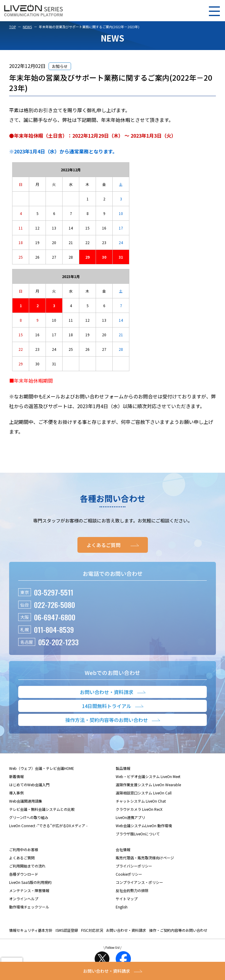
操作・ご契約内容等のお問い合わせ (178, 930)
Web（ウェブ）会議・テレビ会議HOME (42, 768)
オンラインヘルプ (24, 899)
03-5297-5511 (54, 592)
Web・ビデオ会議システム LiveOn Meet (148, 776)
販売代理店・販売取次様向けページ (145, 858)
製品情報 (123, 768)
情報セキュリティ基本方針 (31, 930)
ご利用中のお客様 (24, 849)
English (122, 907)
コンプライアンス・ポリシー (139, 882)
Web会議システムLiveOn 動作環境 (144, 826)
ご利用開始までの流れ (27, 866)
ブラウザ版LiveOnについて (138, 834)
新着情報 (16, 776)
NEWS (27, 27)
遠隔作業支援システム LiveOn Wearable (148, 785)
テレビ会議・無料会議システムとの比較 (42, 809)
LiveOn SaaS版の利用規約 (30, 882)
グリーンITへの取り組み (29, 817)
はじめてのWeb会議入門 (29, 785)
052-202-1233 (58, 642)
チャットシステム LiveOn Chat (141, 801)
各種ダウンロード (24, 874)
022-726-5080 (55, 605)
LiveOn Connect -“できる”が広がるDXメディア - (48, 826)
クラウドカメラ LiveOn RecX (139, 809)
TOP (12, 27)
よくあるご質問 (22, 858)
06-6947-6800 (55, 617)
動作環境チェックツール (29, 907)
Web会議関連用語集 (26, 801)
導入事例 (16, 793)
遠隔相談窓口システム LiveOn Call (144, 793)
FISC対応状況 (92, 930)
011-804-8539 (54, 629)
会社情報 (123, 849)
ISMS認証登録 (67, 930)
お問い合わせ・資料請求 (126, 930)
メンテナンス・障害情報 (29, 890)
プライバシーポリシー (134, 866)
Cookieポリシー (129, 874)
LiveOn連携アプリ (130, 817)
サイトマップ (127, 899)
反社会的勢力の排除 (132, 890)
